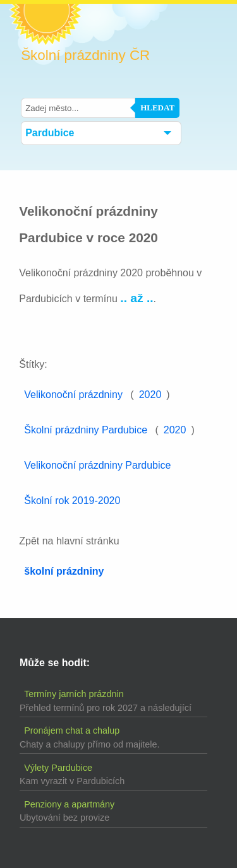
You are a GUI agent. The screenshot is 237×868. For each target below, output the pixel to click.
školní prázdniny (64, 571)
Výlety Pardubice (58, 768)
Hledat (157, 108)
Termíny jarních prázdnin (74, 694)
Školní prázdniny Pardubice (86, 430)
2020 (150, 395)
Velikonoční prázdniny (73, 395)
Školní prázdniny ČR (85, 56)
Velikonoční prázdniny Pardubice (97, 465)
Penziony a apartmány (69, 804)
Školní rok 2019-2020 (72, 501)
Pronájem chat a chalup (72, 730)
